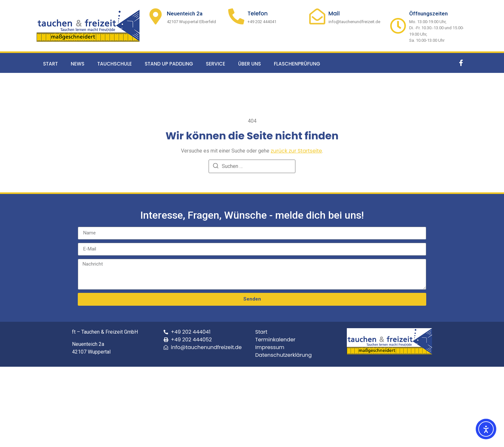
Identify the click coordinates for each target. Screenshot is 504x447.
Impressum (270, 347)
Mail (334, 13)
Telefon (258, 13)
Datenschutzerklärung (283, 355)
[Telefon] (236, 16)
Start (50, 64)
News (78, 64)
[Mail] (317, 16)
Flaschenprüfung (297, 64)
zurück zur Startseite (296, 151)
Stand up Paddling (169, 64)
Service (215, 64)
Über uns (250, 64)
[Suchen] (216, 167)
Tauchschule (115, 64)
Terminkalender (275, 340)
